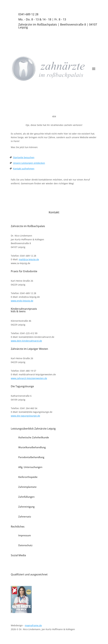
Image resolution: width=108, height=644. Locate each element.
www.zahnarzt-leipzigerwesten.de (29, 378)
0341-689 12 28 (28, 14)
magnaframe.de (33, 625)
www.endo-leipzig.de (22, 301)
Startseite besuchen (24, 157)
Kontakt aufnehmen (24, 169)
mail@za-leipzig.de (29, 259)
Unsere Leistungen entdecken (29, 163)
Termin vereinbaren (79, 85)
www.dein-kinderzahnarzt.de (26, 341)
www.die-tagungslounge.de (25, 416)
